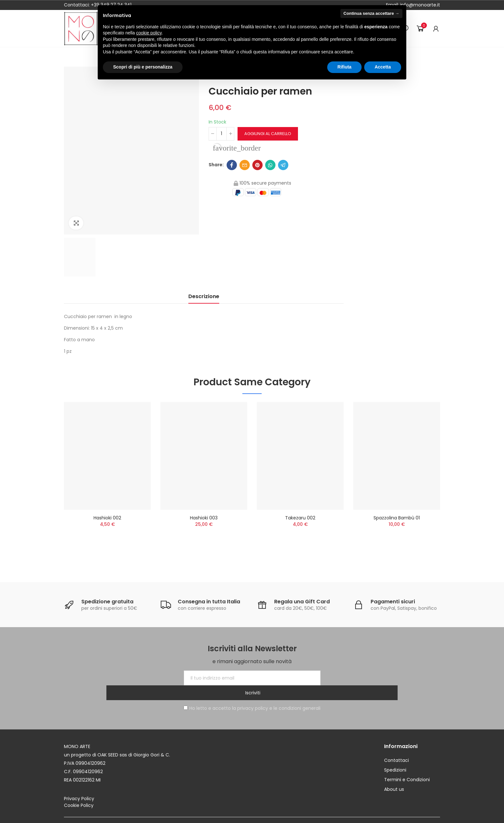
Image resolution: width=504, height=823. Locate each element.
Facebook (232, 165)
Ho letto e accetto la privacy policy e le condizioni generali (252, 693)
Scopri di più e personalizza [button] (143, 67)
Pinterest (257, 165)
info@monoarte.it (419, 5)
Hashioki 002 (107, 518)
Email (245, 165)
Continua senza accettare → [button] (371, 13)
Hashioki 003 (204, 518)
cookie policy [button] (149, 33)
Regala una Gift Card (302, 602)
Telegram (283, 165)
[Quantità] (221, 134)
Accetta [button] (383, 67)
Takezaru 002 (300, 518)
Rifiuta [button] (345, 67)
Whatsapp (270, 165)
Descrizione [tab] (204, 296)
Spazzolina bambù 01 (397, 518)
